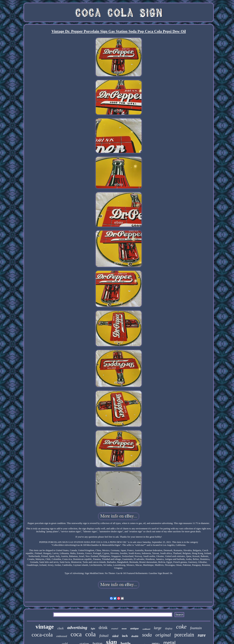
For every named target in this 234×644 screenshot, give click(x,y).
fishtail (104, 636)
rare (202, 635)
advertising (77, 628)
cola (91, 634)
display (169, 629)
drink (103, 628)
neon (124, 629)
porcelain (184, 635)
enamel (115, 629)
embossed (62, 636)
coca (76, 634)
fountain (196, 628)
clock (61, 628)
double (135, 636)
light (93, 629)
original (163, 635)
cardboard (146, 629)
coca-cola (42, 635)
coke (181, 627)
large (158, 628)
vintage (45, 627)
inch (125, 636)
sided (115, 636)
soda (147, 635)
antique (135, 628)
